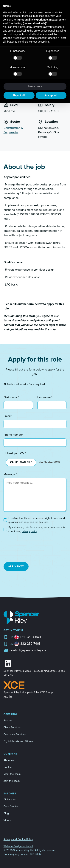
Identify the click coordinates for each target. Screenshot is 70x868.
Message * (10, 474)
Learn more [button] (35, 86)
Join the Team (12, 781)
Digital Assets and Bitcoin (18, 741)
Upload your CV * (15, 453)
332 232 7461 (30, 644)
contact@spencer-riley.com (29, 650)
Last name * (45, 397)
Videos (8, 820)
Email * (8, 416)
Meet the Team (12, 774)
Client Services (12, 727)
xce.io (8, 697)
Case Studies (11, 806)
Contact (8, 767)
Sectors (8, 721)
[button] (21, 462)
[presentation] (23, 547)
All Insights (10, 800)
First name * (11, 397)
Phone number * (14, 435)
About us (9, 760)
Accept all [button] (51, 95)
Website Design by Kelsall (18, 846)
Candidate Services (15, 734)
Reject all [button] (19, 95)
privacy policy (29, 531)
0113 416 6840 (31, 637)
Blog (6, 813)
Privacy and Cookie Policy (18, 839)
